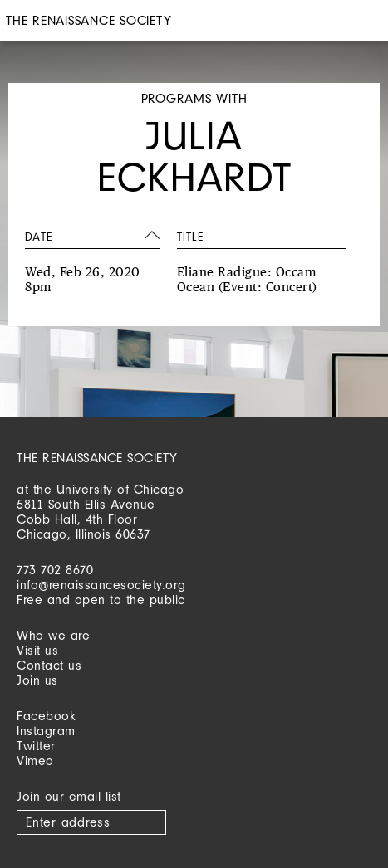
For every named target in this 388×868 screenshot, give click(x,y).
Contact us (49, 665)
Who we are (53, 635)
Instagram (46, 731)
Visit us (37, 650)
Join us (37, 680)
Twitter (36, 746)
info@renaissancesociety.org (101, 585)
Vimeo (35, 761)
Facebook (46, 716)
